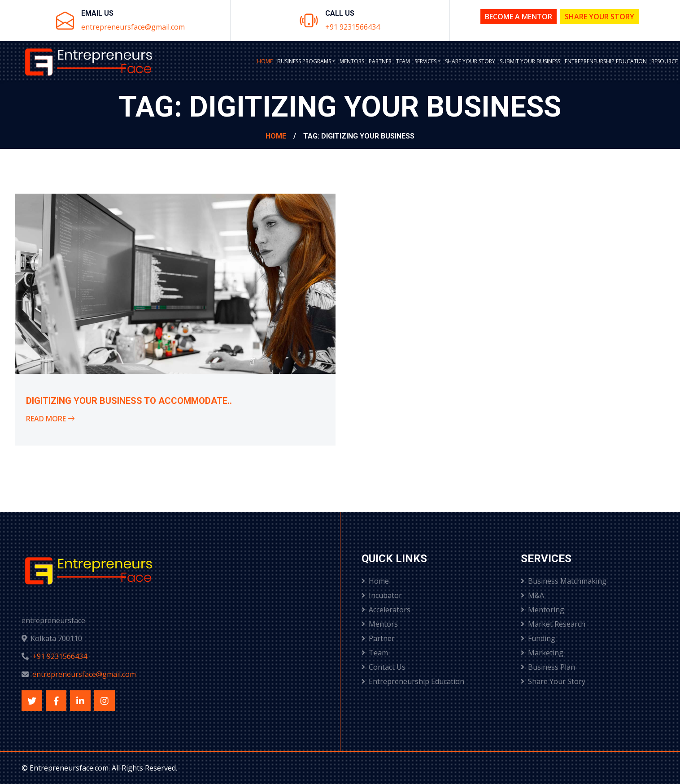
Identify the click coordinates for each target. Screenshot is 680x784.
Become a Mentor (519, 17)
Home (265, 61)
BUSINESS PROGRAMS (304, 61)
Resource (665, 61)
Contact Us (384, 667)
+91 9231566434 (353, 27)
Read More (50, 419)
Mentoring (543, 610)
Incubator (382, 595)
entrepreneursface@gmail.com (133, 27)
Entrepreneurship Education (606, 61)
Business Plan (548, 667)
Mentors (352, 61)
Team (403, 61)
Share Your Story (599, 17)
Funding (538, 638)
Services (425, 61)
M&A (532, 595)
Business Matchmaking (564, 581)
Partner (380, 61)
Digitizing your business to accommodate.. (129, 401)
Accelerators (386, 610)
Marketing (542, 653)
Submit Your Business (530, 61)
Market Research (553, 624)
